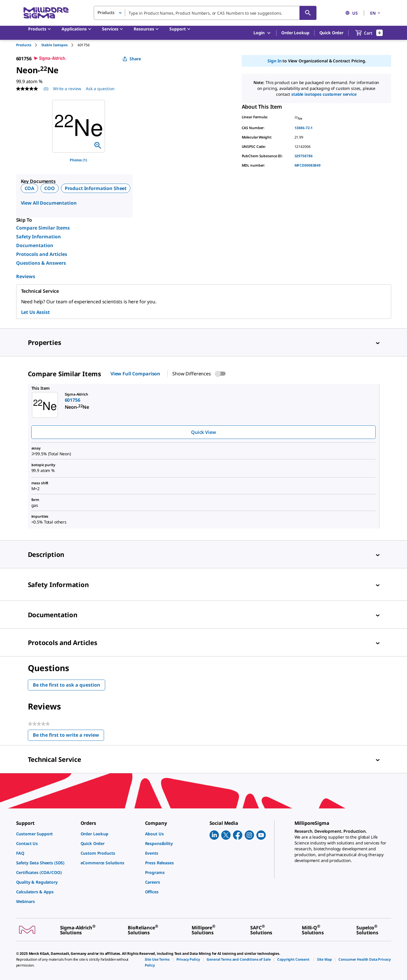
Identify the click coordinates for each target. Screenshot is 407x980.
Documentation (35, 245)
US (351, 13)
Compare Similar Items (43, 228)
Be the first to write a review (68, 736)
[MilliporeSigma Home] (46, 13)
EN (376, 13)
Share (132, 59)
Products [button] (106, 12)
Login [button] (262, 33)
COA (30, 188)
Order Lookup (295, 33)
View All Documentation (49, 203)
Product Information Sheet (96, 188)
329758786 (304, 156)
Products (24, 45)
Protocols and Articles (42, 254)
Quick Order (331, 33)
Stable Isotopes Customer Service (324, 94)
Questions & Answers (41, 263)
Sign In (274, 61)
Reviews (26, 276)
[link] (45, 834)
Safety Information (39, 237)
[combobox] (205, 13)
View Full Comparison (135, 374)
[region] (79, 126)
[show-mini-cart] (369, 33)
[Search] (308, 13)
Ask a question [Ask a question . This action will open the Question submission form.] (100, 89)
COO (50, 188)
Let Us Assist (35, 312)
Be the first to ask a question (67, 685)
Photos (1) (78, 160)
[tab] (29, 45)
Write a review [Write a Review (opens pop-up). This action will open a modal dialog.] (67, 89)
